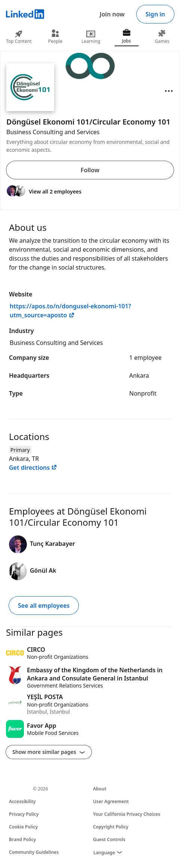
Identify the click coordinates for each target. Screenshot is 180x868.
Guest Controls (109, 839)
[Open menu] (169, 91)
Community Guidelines (34, 852)
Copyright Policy (111, 827)
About (100, 789)
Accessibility (22, 801)
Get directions (33, 468)
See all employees (44, 606)
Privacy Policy (24, 814)
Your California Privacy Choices (127, 814)
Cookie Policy (23, 827)
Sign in (155, 14)
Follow (90, 170)
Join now (112, 14)
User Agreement (111, 801)
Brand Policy (22, 839)
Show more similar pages (49, 752)
